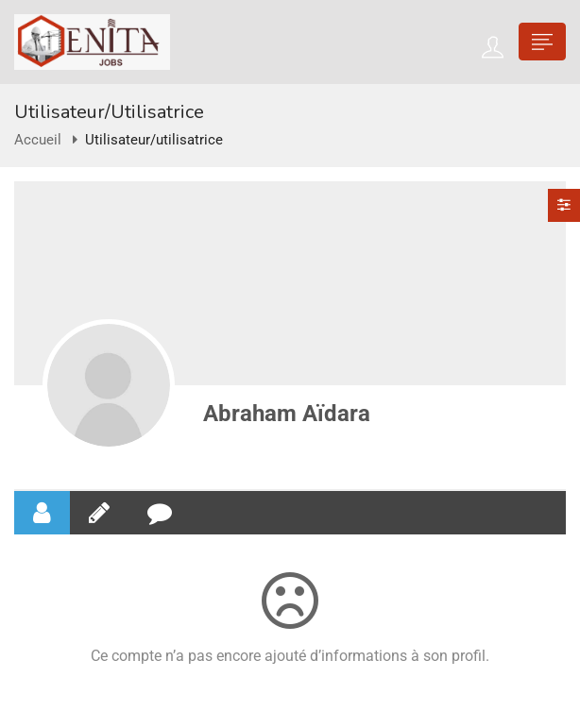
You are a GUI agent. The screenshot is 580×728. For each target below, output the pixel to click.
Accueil (38, 140)
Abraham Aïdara (287, 414)
